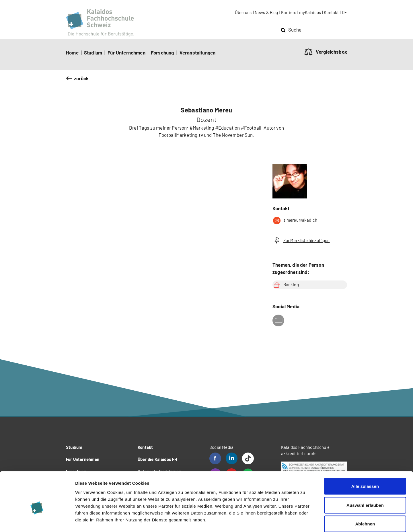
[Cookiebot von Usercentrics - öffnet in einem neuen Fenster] (37, 521)
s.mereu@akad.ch (295, 221)
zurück (81, 78)
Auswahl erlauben (365, 476)
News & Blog (266, 12)
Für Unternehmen (126, 52)
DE (344, 12)
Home (72, 52)
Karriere (289, 12)
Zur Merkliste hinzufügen (301, 240)
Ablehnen (365, 494)
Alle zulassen (365, 457)
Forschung (162, 52)
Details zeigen (305, 521)
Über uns (243, 12)
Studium (93, 52)
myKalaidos (310, 12)
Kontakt (331, 12)
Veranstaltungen (198, 52)
